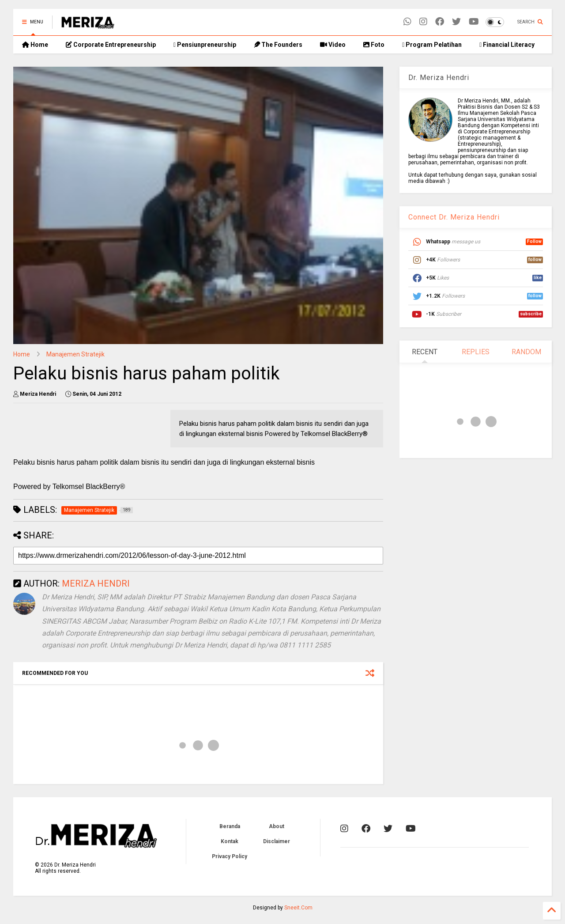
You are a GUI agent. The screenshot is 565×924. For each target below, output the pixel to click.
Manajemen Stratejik (75, 354)
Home (35, 45)
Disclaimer (277, 841)
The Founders (278, 45)
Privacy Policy (230, 856)
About (277, 826)
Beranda (230, 826)
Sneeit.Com (298, 908)
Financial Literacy (507, 45)
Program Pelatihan (432, 45)
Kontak (230, 841)
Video (333, 45)
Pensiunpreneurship (205, 45)
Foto (374, 45)
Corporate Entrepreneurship (111, 45)
